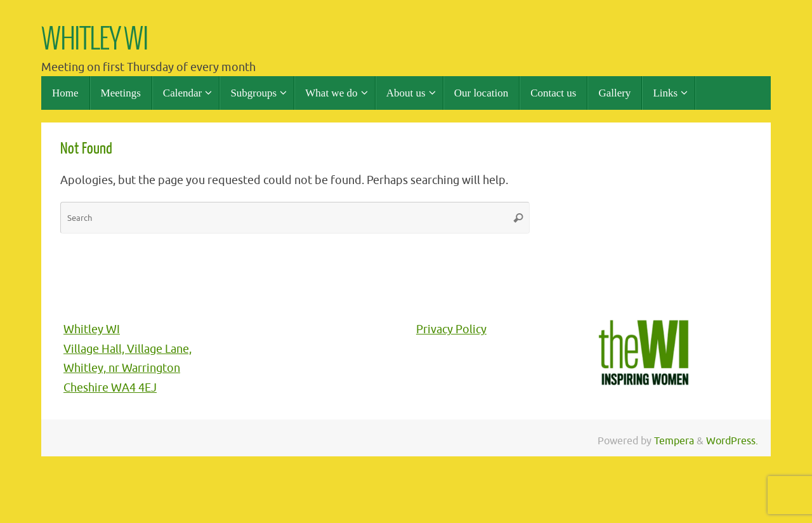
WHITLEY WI (95, 40)
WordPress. (732, 441)
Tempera (674, 441)
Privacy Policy (451, 329)
